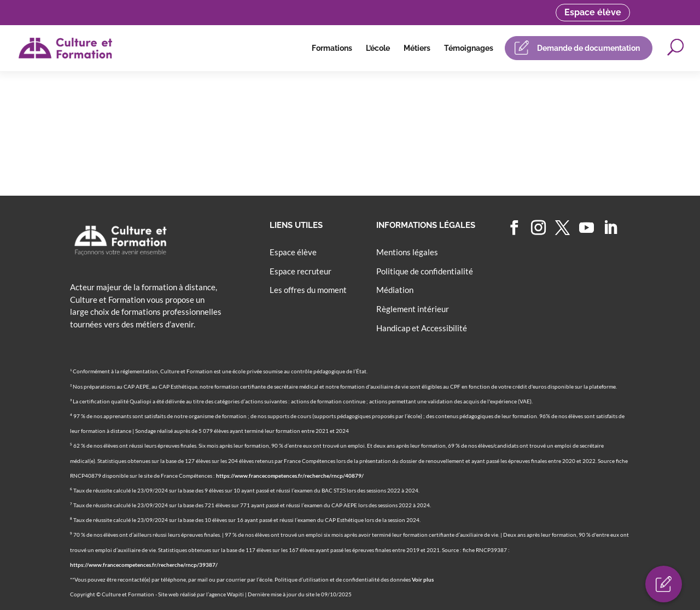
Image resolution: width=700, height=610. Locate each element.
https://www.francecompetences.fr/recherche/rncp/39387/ (144, 565)
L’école (378, 48)
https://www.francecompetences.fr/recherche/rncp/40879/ (290, 476)
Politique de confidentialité (425, 271)
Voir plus (423, 579)
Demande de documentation (588, 48)
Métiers (417, 48)
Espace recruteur (301, 271)
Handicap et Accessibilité (422, 328)
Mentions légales (407, 252)
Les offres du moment (308, 290)
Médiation (395, 290)
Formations (332, 48)
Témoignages (469, 48)
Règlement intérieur (413, 309)
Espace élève (593, 12)
